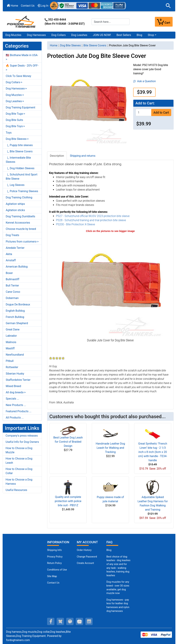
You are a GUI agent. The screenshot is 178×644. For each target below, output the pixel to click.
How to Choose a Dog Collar (19, 471)
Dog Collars (59, 35)
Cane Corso (13, 292)
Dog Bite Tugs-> (15, 114)
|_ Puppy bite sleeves (19, 145)
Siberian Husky (15, 374)
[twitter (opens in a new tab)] (60, 621)
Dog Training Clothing (19, 197)
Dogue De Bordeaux (18, 304)
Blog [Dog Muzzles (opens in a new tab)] (109, 550)
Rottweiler (12, 367)
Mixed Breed (13, 386)
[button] (168, 6)
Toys (9, 133)
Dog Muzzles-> (15, 95)
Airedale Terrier (15, 248)
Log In (43, 6)
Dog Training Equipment (21, 107)
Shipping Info (54, 550)
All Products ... (15, 418)
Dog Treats (12, 235)
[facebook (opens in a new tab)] (51, 621)
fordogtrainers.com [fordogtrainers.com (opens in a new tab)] (18, 640)
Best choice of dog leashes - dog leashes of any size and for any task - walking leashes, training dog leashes (118, 566)
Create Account (85, 563)
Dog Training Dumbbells (20, 216)
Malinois (11, 342)
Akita (9, 254)
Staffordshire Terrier (18, 380)
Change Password (87, 557)
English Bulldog (15, 311)
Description (57, 156)
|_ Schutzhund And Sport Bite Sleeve (22, 177)
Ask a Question (145, 81)
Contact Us (28, 6)
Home (13, 6)
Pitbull (10, 361)
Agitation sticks (15, 210)
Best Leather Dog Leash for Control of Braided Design (68, 442)
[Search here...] (111, 22)
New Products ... (16, 405)
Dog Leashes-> (15, 101)
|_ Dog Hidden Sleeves (20, 168)
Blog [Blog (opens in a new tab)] (139, 35)
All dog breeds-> (16, 392)
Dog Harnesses (36, 35)
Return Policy (54, 563)
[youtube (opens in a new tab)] (79, 621)
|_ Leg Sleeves (15, 185)
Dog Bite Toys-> (15, 126)
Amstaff (11, 260)
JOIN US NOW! (102, 35)
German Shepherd (17, 323)
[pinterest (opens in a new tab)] (70, 621)
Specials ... (12, 399)
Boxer (9, 273)
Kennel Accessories (18, 223)
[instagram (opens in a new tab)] (89, 621)
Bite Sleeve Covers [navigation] (95, 45)
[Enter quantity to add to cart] (143, 112)
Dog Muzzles (13, 35)
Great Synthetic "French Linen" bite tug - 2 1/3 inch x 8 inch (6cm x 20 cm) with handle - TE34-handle (153, 452)
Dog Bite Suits (14, 120)
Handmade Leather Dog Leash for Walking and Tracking (110, 448)
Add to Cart (161, 113)
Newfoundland (15, 355)
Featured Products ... (19, 411)
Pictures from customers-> (22, 242)
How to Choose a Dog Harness (19, 482)
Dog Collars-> (14, 82)
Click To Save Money (18, 76)
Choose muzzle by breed (21, 229)
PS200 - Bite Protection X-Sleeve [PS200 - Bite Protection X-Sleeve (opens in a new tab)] (76, 224)
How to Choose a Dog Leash (19, 461)
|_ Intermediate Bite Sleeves (18, 160)
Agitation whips (15, 204)
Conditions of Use (57, 570)
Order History (84, 550)
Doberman (12, 298)
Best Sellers (124, 35)
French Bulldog (15, 317)
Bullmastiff (13, 279)
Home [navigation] (54, 45)
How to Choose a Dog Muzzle (19, 450)
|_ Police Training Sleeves (22, 191)
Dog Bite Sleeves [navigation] (70, 45)
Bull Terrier (12, 286)
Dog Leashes (79, 35)
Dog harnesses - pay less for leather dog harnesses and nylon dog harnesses (118, 605)
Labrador (11, 336)
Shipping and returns (83, 156)
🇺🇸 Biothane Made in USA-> (22, 57)
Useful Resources (16, 490)
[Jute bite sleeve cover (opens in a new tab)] (110, 285)
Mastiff (10, 348)
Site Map (52, 576)
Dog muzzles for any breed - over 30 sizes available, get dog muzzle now (118, 588)
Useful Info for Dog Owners (22, 442)
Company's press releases (22, 436)
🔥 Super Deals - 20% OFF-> (22, 68)
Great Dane (13, 329)
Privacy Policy (55, 557)
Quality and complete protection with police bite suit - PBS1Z (68, 501)
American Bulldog (17, 267)
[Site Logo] (22, 21)
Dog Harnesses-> (16, 89)
